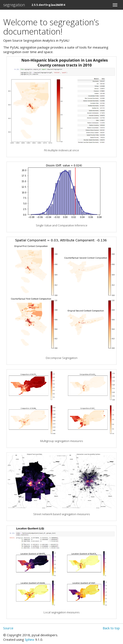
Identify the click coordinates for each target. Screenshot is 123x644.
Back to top (111, 628)
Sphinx (30, 639)
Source (8, 628)
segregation (14, 5)
